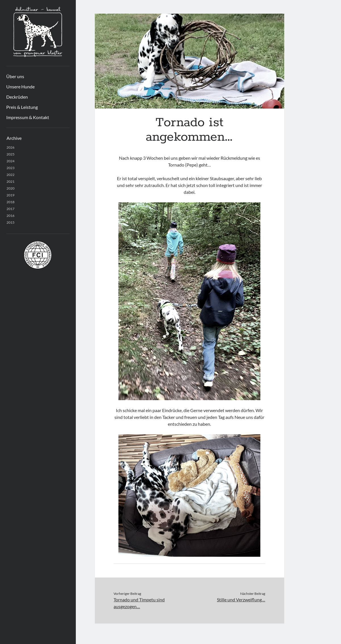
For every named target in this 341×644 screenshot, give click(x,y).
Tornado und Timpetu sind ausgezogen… (139, 603)
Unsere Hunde (20, 87)
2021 (11, 181)
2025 (11, 154)
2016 (11, 216)
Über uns (15, 76)
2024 (11, 161)
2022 (11, 175)
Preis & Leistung (22, 107)
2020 (11, 188)
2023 (11, 168)
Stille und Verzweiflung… (241, 600)
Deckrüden (17, 97)
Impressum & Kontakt (28, 117)
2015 (11, 222)
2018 (11, 202)
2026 (11, 147)
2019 (11, 195)
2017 (11, 209)
